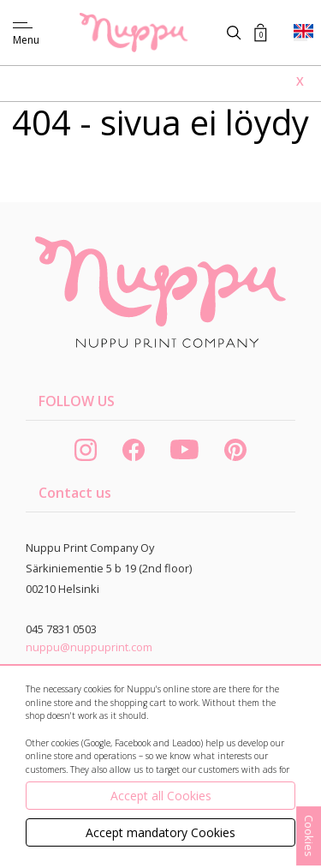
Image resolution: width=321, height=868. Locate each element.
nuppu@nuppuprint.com (89, 647)
